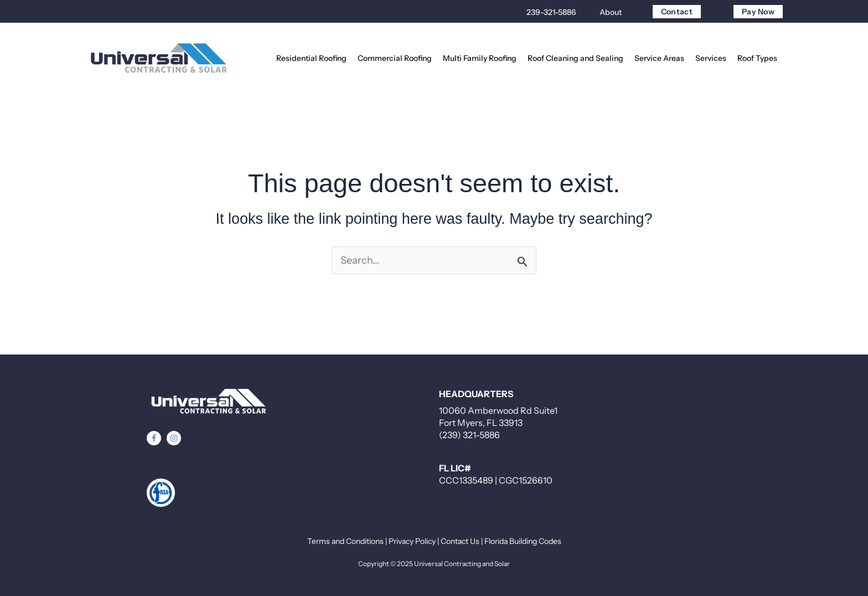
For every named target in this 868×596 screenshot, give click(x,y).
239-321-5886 (551, 12)
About (611, 12)
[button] (154, 438)
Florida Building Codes (523, 541)
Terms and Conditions (345, 541)
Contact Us (460, 541)
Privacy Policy (412, 541)
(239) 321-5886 (469, 435)
